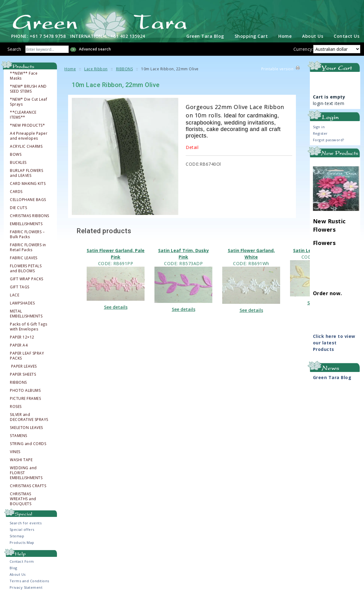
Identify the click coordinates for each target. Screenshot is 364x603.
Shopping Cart (251, 40)
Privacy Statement (26, 591)
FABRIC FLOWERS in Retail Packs (28, 251)
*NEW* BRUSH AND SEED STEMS (28, 93)
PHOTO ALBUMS (25, 395)
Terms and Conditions (29, 585)
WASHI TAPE (21, 464)
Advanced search (95, 53)
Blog (13, 572)
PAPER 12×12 (22, 341)
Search (14, 53)
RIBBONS (18, 387)
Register (320, 138)
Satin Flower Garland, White (251, 258)
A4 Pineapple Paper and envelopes (29, 140)
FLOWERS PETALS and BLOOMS (26, 273)
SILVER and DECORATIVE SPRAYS (29, 421)
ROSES (16, 411)
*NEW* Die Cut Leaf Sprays (28, 106)
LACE (15, 299)
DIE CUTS (18, 212)
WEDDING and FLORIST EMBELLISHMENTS (26, 477)
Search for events (26, 527)
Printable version (277, 73)
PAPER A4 (19, 349)
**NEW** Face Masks (24, 80)
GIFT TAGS (20, 291)
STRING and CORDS (28, 448)
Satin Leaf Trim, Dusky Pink (184, 258)
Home (285, 40)
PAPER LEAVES (24, 370)
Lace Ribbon (96, 73)
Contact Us (347, 40)
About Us (313, 40)
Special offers (22, 533)
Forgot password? (329, 144)
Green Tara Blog (205, 40)
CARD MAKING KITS (28, 188)
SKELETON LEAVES (26, 432)
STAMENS (19, 440)
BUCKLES (18, 167)
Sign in (319, 131)
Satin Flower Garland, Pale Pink (116, 258)
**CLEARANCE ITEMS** (23, 119)
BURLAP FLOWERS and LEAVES (26, 177)
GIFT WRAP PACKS (27, 283)
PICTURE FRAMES (25, 403)
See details (116, 311)
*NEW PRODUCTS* (27, 129)
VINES (15, 456)
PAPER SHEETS (23, 378)
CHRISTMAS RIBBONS (30, 220)
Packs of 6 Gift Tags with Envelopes (28, 331)
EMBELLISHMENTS (26, 228)
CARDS (16, 196)
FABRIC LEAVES (24, 262)
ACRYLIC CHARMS (26, 151)
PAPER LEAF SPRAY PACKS (27, 360)
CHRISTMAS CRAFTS (28, 490)
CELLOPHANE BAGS (28, 204)
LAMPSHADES (22, 307)
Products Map (22, 546)
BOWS (16, 159)
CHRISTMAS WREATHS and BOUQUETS (23, 503)
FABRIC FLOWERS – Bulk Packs (27, 238)
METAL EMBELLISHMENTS (26, 318)
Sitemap (17, 540)
